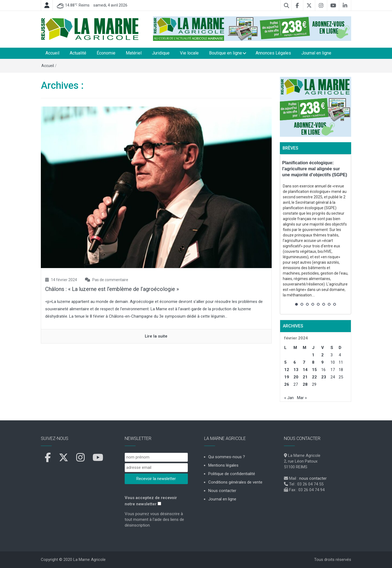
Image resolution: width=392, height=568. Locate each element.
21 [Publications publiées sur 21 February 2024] (305, 377)
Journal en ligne (316, 53)
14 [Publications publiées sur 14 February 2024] (305, 370)
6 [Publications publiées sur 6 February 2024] (295, 362)
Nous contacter (222, 491)
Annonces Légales (273, 53)
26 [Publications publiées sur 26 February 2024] (287, 384)
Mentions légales (223, 465)
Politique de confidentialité (232, 474)
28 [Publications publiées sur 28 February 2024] (305, 384)
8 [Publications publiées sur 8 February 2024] (313, 362)
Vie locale (189, 53)
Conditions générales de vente (235, 482)
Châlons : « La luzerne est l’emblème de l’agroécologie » (112, 289)
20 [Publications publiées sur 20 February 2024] (296, 377)
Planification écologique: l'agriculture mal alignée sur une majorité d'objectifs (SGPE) (315, 169)
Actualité (78, 53)
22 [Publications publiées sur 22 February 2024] (314, 377)
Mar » (302, 398)
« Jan (289, 398)
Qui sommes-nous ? (227, 457)
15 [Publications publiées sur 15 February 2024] (314, 370)
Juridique (161, 53)
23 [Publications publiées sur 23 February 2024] (324, 377)
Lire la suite (156, 336)
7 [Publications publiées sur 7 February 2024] (304, 362)
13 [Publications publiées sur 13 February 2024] (296, 370)
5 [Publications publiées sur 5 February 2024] (285, 362)
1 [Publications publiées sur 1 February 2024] (313, 355)
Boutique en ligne (226, 53)
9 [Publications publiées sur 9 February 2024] (322, 362)
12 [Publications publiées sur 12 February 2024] (287, 370)
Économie (106, 53)
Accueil (52, 53)
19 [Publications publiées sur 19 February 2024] (287, 377)
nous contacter (313, 478)
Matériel (134, 53)
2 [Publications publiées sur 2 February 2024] (322, 355)
